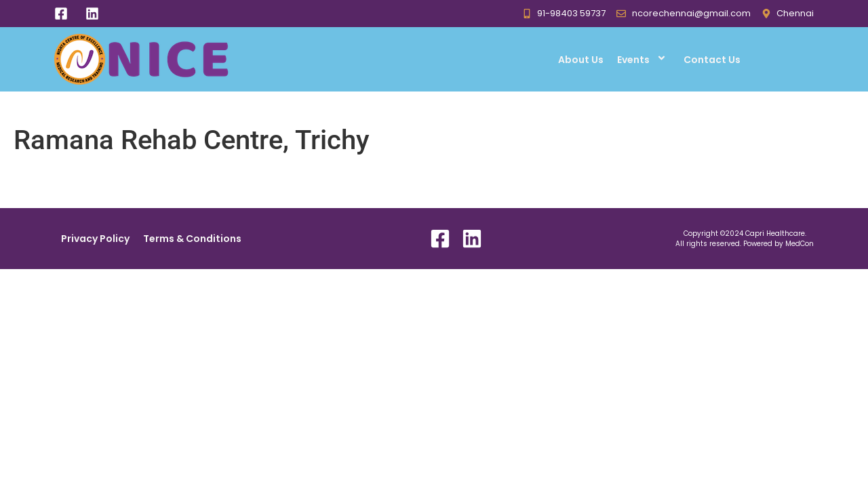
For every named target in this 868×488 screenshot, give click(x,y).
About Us (581, 60)
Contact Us (712, 60)
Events (644, 59)
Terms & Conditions (192, 239)
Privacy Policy (95, 239)
